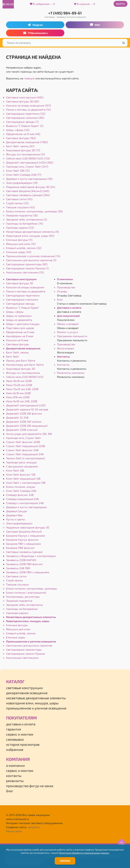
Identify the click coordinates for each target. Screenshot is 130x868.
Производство (66, 287)
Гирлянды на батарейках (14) (25, 223)
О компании (65, 279)
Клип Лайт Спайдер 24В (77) (24, 175)
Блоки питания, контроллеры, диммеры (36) (34, 211)
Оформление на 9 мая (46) (23, 134)
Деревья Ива (14, 515)
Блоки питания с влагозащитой (26, 592)
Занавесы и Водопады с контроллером (31, 556)
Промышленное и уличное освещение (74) (33, 256)
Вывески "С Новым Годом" (23, 308)
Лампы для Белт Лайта (21, 360)
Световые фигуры (18, 344)
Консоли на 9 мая (17, 340)
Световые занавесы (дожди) (24, 552)
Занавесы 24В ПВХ (18, 568)
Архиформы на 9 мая (20, 336)
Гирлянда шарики (17, 613)
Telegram (35, 25)
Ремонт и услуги (68, 332)
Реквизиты (15, 781)
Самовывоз (15, 739)
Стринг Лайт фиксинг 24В (22, 450)
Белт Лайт (13, 356)
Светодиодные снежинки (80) (25, 118)
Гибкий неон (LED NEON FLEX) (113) (28, 158)
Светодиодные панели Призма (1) (27, 268)
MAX (95, 25)
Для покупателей (68, 316)
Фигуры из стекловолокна (23, 373)
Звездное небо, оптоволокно (24, 605)
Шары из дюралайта (19, 320)
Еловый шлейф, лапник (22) (24, 248)
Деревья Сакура (16, 511)
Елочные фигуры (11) (19, 240)
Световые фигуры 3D (20, 283)
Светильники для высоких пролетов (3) (31, 260)
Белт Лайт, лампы (17, 352)
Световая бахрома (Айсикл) (24, 531)
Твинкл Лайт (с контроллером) (26, 458)
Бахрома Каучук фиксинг (22, 540)
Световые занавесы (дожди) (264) (28, 195)
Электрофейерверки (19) (22, 183)
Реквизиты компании (71, 373)
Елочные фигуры (17, 625)
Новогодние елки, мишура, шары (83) (30, 236)
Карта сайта (14, 831)
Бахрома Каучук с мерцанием (26, 536)
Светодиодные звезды (20, 303)
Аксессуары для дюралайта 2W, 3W (29, 434)
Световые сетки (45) (19, 199)
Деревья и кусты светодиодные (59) (29, 179)
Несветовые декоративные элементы (31, 617)
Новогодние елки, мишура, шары (28, 621)
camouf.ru (34, 827)
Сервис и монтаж (20, 734)
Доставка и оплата (69, 308)
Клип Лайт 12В (15, 470)
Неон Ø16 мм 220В (18, 397)
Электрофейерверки (19, 523)
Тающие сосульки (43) (20, 207)
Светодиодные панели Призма (26, 654)
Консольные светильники (22, 658)
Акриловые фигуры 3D (21, 369)
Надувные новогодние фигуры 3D (28, 527)
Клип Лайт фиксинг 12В (21, 474)
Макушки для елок (18, 629)
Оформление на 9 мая (20, 332)
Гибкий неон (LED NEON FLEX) (25, 377)
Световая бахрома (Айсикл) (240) (28, 191)
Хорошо (65, 861)
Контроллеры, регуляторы (23, 597)
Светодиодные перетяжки (23, 295)
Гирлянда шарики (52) (20, 228)
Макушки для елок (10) (21, 244)
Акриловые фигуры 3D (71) (23, 150)
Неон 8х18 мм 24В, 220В (22, 401)
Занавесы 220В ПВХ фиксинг (25, 564)
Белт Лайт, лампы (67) (20, 146)
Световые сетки (16, 576)
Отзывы (62, 291)
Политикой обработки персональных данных (84, 853)
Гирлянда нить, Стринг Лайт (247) (27, 166)
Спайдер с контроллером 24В (25, 503)
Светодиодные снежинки (22, 299)
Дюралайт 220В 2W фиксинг (24, 413)
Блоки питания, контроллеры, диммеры (32, 588)
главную (29, 78)
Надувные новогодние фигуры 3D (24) (31, 187)
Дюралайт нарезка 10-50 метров (27, 409)
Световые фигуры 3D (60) (23, 101)
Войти (121, 4)
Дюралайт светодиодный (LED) (26, 405)
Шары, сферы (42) (18, 130)
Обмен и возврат (68, 324)
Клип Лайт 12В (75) (18, 171)
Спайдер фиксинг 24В (20, 495)
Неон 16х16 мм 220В (19, 381)
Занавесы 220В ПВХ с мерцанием (28, 572)
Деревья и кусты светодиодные (26, 507)
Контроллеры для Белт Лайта (25, 365)
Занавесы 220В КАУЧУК (21, 560)
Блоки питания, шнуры (21, 487)
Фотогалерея (66, 348)
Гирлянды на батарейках (22, 609)
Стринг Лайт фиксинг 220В (23, 442)
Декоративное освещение (23, 348)
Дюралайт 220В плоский (22, 430)
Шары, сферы (15, 312)
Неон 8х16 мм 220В (18, 393)
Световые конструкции (21, 279)
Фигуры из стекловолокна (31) (26, 154)
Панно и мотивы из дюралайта (26, 291)
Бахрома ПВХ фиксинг (20, 548)
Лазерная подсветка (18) (22, 215)
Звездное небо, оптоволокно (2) (27, 219)
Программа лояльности (72, 336)
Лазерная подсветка (19, 601)
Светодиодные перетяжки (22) (26, 114)
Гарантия (14, 729)
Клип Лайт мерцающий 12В (23, 479)
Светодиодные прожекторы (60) (27, 264)
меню (8, 4)
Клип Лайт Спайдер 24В (21, 491)
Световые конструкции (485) (25, 97)
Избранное (15, 749)
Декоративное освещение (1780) (27, 142)
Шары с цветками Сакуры (23, 324)
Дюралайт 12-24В (17, 417)
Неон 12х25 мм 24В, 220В (22, 389)
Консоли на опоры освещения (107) (29, 105)
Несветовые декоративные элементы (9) (32, 232)
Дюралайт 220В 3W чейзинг (24, 422)
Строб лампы (14, 580)
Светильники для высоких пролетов (29, 645)
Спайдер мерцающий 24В (22, 499)
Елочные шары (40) (19, 252)
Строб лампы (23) (17, 203)
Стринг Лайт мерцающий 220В (26, 446)
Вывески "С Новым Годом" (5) (25, 126)
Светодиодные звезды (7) (22, 122)
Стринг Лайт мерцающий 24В (25, 454)
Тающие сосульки (17, 584)
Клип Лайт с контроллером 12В (26, 483)
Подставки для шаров (20, 328)
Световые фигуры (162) (21, 138)
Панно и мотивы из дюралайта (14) (28, 109)
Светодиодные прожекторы (24, 649)
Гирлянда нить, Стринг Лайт (24, 438)
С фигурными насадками (22, 466)
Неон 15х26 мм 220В (19, 385)
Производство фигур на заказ (30, 786)
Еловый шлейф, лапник (21, 633)
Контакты (63, 356)
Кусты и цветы (16, 519)
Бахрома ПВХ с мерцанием (24, 544)
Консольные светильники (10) (25, 272)
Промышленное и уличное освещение (31, 641)
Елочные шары (16, 637)
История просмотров (23, 744)
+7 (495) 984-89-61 (65, 13)
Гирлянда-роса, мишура (21, 462)
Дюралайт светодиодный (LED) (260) (30, 162)
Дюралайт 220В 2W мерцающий (27, 426)
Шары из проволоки (19, 316)
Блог (60, 299)
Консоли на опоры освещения (25, 287)
